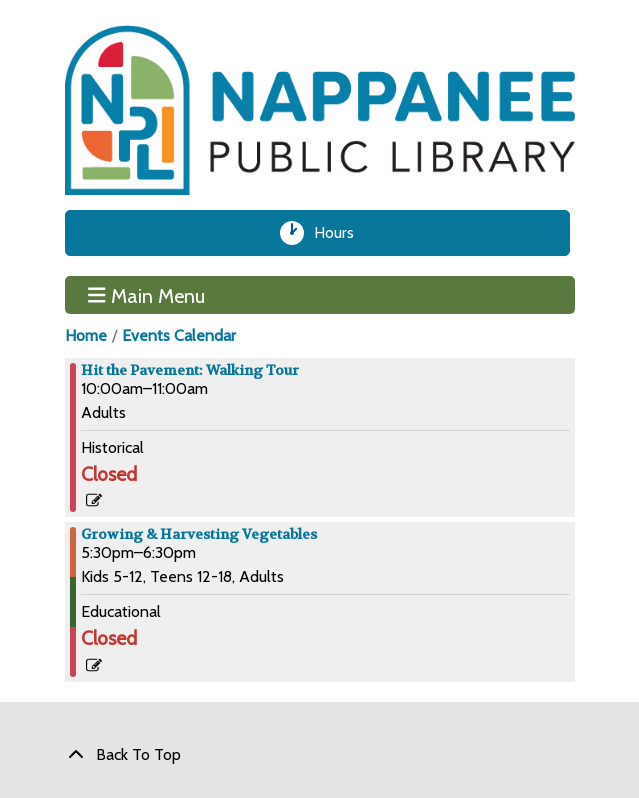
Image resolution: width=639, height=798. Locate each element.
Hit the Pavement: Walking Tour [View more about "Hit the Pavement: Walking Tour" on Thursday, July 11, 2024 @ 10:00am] (190, 370)
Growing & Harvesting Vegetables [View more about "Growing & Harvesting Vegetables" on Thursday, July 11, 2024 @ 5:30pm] (199, 534)
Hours (340, 233)
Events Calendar (179, 335)
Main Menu (146, 295)
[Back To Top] (320, 755)
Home (86, 335)
